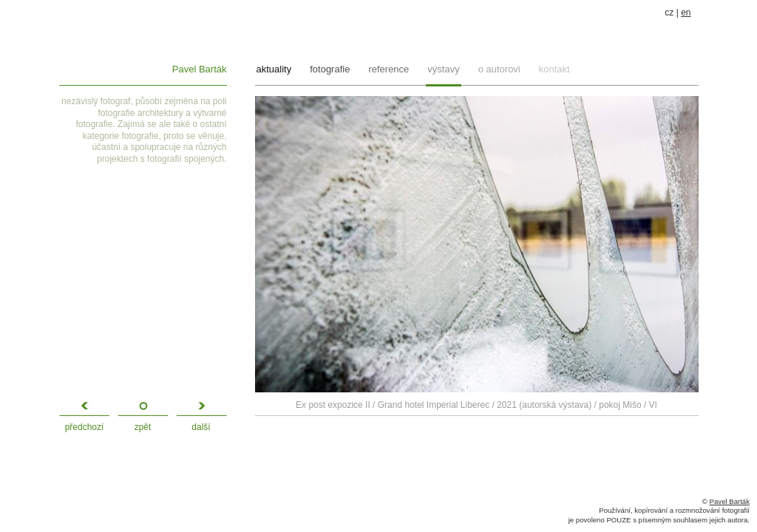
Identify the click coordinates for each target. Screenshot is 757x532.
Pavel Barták (200, 69)
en (686, 13)
